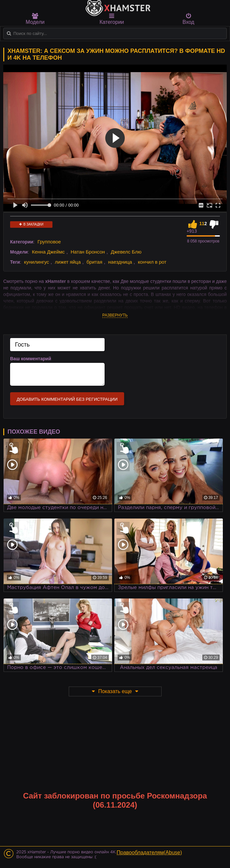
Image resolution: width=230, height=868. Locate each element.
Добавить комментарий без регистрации (67, 399)
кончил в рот (152, 262)
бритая (94, 262)
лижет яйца (68, 262)
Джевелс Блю (126, 252)
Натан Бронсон (88, 252)
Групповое (49, 242)
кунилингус (37, 262)
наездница (120, 262)
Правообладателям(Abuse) (149, 852)
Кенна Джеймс (48, 252)
